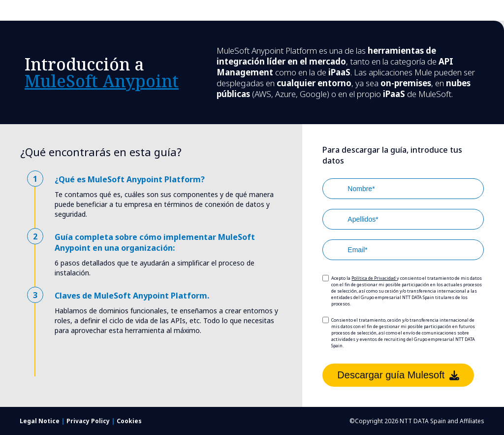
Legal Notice (40, 421)
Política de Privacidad (374, 278)
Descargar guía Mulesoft (398, 375)
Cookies (129, 421)
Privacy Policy (89, 421)
